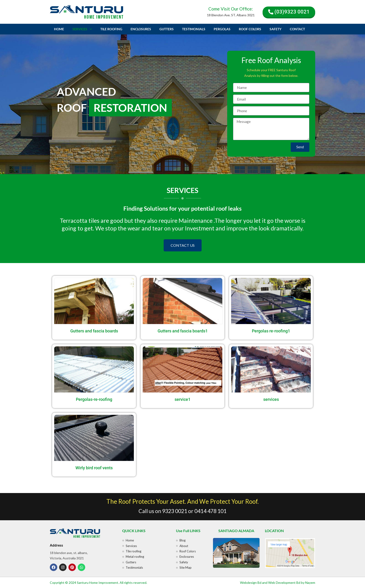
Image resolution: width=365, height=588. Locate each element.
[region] (182, 104)
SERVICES (82, 29)
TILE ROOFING (111, 29)
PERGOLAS (222, 29)
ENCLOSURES (141, 29)
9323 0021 (175, 511)
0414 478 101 (210, 511)
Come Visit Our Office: (231, 9)
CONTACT (297, 29)
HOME (59, 29)
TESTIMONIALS (194, 29)
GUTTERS (167, 29)
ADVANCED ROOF (114, 100)
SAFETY (275, 29)
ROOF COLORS (250, 29)
